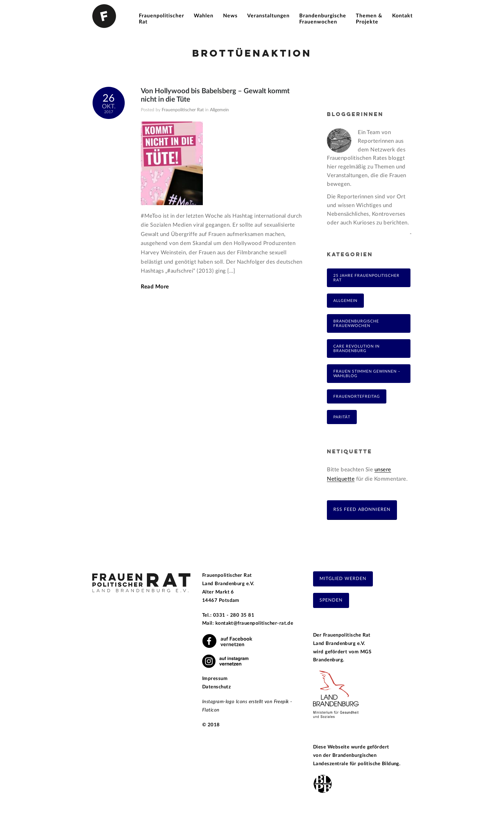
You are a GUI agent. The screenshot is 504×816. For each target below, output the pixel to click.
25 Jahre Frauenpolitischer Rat (366, 278)
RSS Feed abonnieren (362, 509)
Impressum (215, 679)
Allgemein (219, 110)
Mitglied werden (343, 579)
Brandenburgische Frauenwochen (356, 323)
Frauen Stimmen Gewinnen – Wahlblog (367, 374)
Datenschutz (216, 687)
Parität (342, 417)
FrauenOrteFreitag (357, 396)
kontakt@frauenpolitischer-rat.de (254, 623)
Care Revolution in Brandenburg (356, 349)
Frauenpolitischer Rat (183, 110)
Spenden (331, 600)
